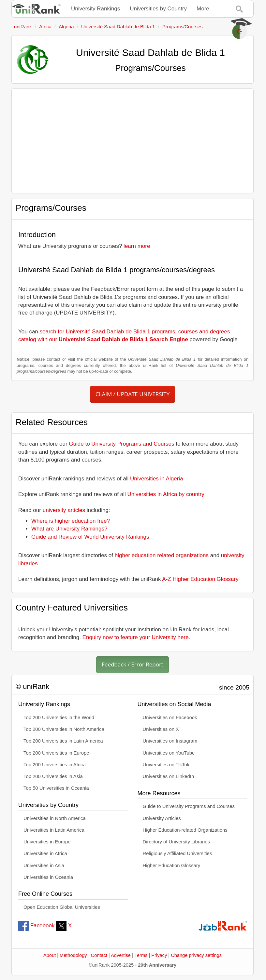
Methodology (73, 955)
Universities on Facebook (170, 718)
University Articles (162, 818)
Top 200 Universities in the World (59, 718)
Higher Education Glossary (172, 866)
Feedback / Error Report (133, 664)
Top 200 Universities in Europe (56, 753)
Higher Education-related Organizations (185, 830)
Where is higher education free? (71, 521)
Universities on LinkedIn (169, 776)
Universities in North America (55, 818)
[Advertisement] (133, 141)
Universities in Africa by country (166, 494)
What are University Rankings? (69, 529)
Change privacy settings (196, 955)
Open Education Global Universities (62, 907)
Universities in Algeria (157, 479)
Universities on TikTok (166, 765)
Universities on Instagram (170, 741)
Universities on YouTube (169, 753)
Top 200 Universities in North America (64, 729)
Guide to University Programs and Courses (121, 444)
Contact (99, 955)
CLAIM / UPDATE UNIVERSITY (133, 394)
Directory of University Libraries (176, 842)
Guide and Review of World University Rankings (90, 537)
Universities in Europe (47, 842)
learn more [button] (137, 246)
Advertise (121, 955)
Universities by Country (158, 9)
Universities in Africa (45, 853)
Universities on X (161, 729)
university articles (64, 510)
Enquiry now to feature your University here (136, 637)
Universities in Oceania (48, 877)
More (203, 9)
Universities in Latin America (54, 830)
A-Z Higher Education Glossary (200, 579)
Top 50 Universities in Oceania (56, 788)
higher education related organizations (162, 555)
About (50, 955)
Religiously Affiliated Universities (177, 853)
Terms (141, 955)
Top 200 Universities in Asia (53, 776)
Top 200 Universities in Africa (55, 765)
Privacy (159, 955)
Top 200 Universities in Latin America (63, 741)
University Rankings (96, 9)
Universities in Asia (44, 866)
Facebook (36, 926)
